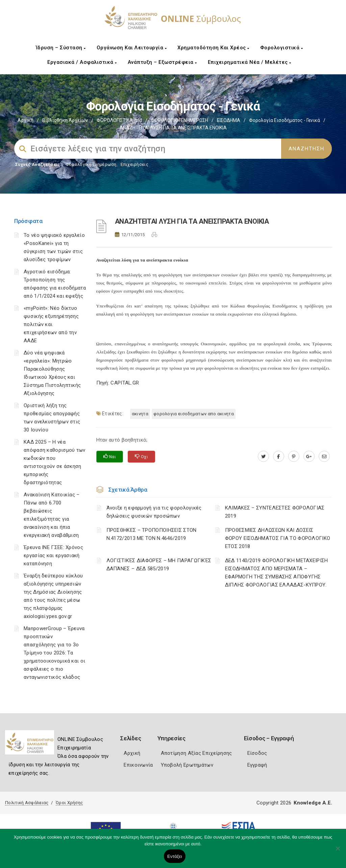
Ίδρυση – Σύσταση (61, 48)
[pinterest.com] (294, 456)
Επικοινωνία (138, 765)
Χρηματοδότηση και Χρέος (213, 48)
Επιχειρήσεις (134, 164)
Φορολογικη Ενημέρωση (91, 164)
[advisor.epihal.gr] (324, 456)
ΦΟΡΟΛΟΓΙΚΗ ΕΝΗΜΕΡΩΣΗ (179, 120)
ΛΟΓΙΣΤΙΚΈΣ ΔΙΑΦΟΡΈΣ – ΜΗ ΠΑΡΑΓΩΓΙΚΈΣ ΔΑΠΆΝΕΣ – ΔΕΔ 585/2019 (159, 565)
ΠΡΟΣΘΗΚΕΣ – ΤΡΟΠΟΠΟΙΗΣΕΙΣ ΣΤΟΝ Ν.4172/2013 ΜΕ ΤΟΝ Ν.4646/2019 (152, 534)
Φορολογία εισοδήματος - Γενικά (285, 120)
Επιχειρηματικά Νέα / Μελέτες (250, 62)
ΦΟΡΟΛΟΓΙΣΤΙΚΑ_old (119, 120)
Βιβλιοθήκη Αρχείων (65, 120)
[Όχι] (338, 852)
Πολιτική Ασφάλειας (27, 803)
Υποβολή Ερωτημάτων (187, 765)
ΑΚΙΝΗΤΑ (140, 414)
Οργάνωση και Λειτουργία (132, 48)
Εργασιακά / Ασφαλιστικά (82, 62)
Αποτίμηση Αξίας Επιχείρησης (196, 753)
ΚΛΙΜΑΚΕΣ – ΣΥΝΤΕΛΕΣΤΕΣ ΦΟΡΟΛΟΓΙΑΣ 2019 (275, 512)
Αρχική (26, 120)
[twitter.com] (263, 456)
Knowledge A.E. (313, 803)
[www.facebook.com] (279, 456)
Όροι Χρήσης (69, 803)
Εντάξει (175, 856)
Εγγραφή (257, 765)
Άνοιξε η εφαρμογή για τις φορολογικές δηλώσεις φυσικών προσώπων (154, 512)
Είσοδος (257, 753)
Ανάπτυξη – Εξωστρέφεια (162, 62)
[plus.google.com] (309, 456)
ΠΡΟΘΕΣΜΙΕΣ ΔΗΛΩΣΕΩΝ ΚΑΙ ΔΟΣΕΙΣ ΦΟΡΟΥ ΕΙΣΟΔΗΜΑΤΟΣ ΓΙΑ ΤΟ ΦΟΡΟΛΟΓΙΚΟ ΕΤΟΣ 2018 (278, 538)
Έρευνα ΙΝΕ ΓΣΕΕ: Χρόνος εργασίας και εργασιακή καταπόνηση (53, 555)
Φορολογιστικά (282, 48)
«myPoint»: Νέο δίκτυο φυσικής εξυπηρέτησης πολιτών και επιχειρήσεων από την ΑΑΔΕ (51, 324)
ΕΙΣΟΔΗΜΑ (229, 120)
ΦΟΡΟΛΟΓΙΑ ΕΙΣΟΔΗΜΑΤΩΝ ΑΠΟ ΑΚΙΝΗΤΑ (194, 414)
